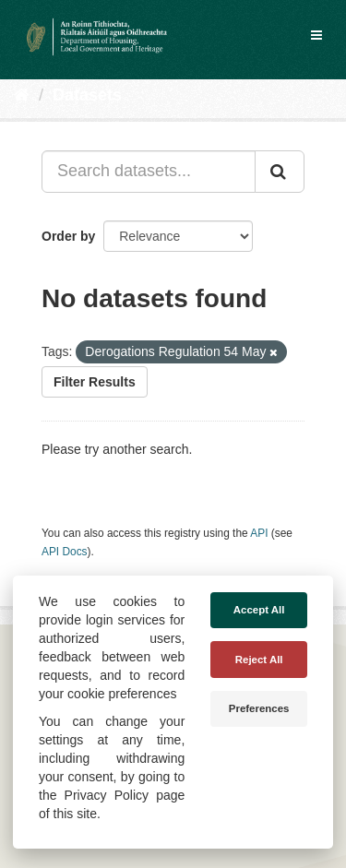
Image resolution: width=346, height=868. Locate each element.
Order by (68, 236)
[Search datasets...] (149, 172)
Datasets (87, 95)
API (259, 533)
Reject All (259, 660)
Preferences (259, 708)
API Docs (65, 552)
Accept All (259, 610)
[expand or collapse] (316, 35)
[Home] (22, 95)
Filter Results (95, 382)
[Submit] (280, 172)
